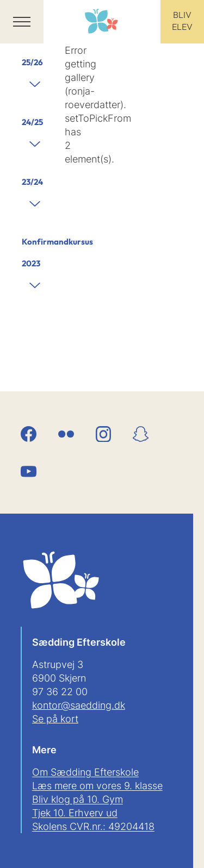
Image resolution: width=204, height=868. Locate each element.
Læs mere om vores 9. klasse (97, 786)
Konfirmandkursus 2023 (38, 252)
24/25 (32, 122)
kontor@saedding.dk (79, 705)
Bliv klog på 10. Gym (78, 799)
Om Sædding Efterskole (85, 772)
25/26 (32, 62)
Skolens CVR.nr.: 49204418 (93, 826)
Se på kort (55, 719)
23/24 (32, 182)
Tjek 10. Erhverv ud (75, 813)
